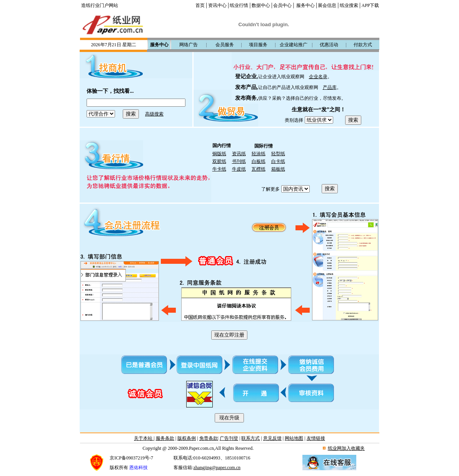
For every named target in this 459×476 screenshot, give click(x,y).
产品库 (330, 87)
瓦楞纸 (259, 169)
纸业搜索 (349, 5)
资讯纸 (239, 154)
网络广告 (189, 45)
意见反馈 (272, 438)
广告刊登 (229, 438)
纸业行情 (239, 5)
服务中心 (305, 5)
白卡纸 (278, 161)
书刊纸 (239, 161)
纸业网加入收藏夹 (346, 448)
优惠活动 (329, 45)
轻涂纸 (259, 154)
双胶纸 (219, 161)
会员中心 (282, 5)
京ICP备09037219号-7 (131, 458)
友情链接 (316, 438)
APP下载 (370, 5)
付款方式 (363, 45)
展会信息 (327, 5)
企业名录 (318, 77)
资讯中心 (217, 5)
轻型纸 (278, 154)
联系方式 (250, 438)
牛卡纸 (219, 169)
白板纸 (259, 161)
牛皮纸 (239, 169)
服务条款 (165, 438)
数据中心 (261, 5)
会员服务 (225, 45)
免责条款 (209, 438)
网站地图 (294, 438)
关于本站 (144, 438)
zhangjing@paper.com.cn (217, 468)
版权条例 (187, 438)
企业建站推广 (294, 45)
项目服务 (258, 45)
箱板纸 (278, 169)
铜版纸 (219, 154)
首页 (200, 5)
